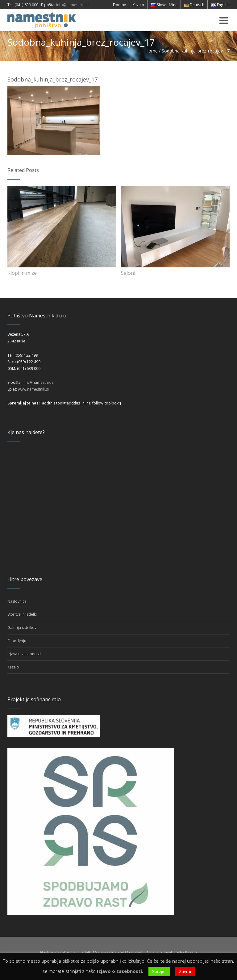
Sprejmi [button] (159, 971)
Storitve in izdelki (22, 614)
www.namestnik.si (33, 389)
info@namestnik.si (72, 5)
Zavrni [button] (185, 971)
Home (152, 51)
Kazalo (13, 667)
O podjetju (17, 641)
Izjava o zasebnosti (24, 654)
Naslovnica (17, 601)
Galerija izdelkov (22, 628)
